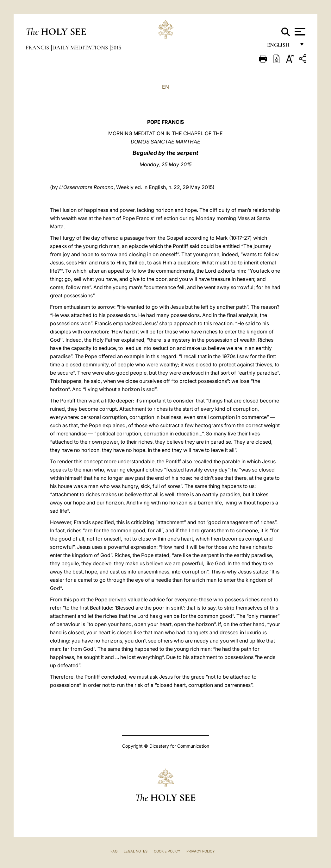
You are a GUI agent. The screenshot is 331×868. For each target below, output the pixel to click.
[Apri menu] (299, 32)
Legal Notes (136, 851)
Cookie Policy (167, 851)
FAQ (114, 851)
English (281, 47)
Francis (38, 48)
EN (165, 87)
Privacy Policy (200, 851)
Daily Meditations (81, 48)
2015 (116, 48)
